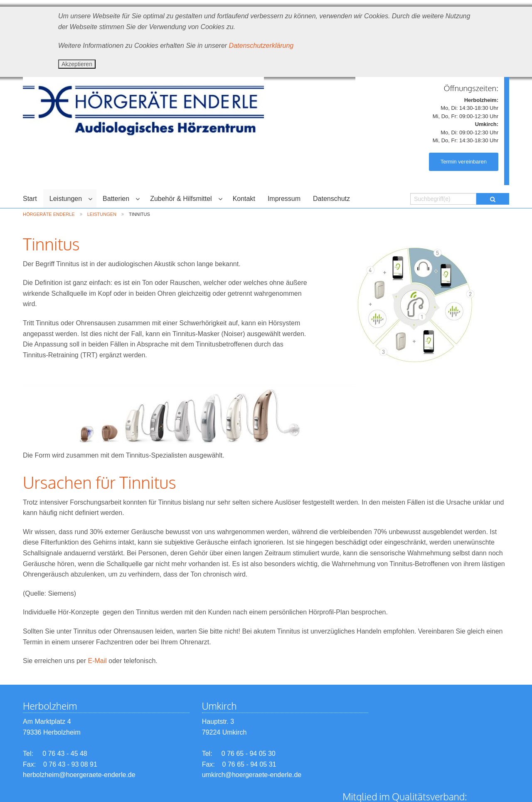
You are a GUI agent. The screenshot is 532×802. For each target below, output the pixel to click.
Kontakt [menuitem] (244, 199)
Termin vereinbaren (464, 162)
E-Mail (97, 661)
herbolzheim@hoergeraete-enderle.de (79, 775)
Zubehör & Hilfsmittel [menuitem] (181, 199)
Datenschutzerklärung (261, 46)
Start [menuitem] (30, 199)
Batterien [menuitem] (116, 199)
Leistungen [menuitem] (66, 199)
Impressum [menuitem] (284, 199)
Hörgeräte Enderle (49, 214)
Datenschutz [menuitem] (331, 199)
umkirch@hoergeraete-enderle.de (239, 775)
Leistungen (102, 214)
